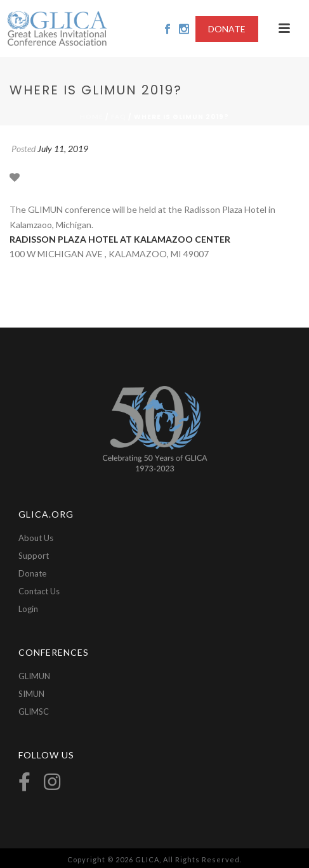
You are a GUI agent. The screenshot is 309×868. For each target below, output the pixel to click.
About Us (36, 538)
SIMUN (31, 694)
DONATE (227, 29)
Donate (32, 573)
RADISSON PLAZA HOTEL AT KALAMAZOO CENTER (120, 239)
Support (34, 556)
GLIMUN (34, 676)
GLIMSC (34, 712)
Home (92, 117)
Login (28, 609)
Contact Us (39, 591)
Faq (119, 117)
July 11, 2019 (63, 149)
